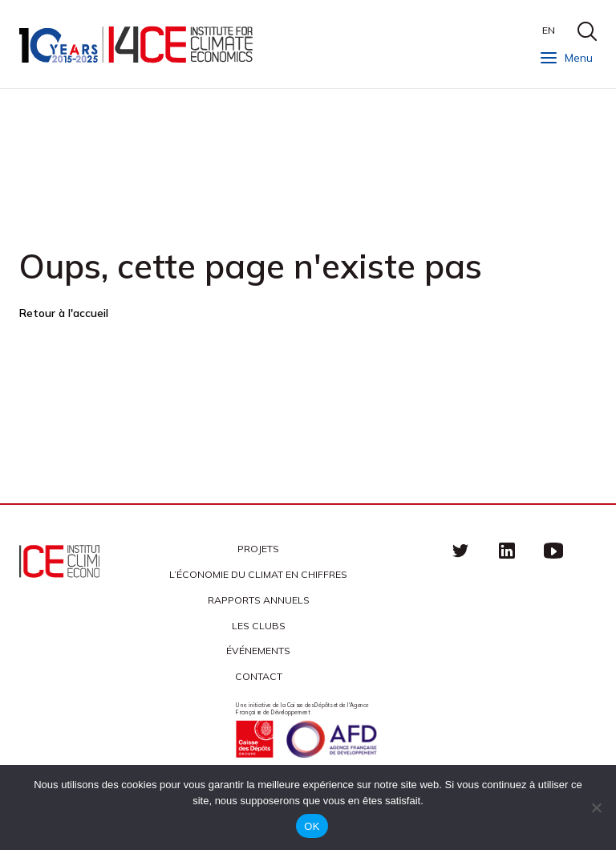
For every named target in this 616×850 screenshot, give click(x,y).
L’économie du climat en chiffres (258, 574)
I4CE (138, 45)
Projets (258, 549)
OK (312, 826)
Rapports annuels (259, 600)
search (587, 31)
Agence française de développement (331, 739)
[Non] (596, 807)
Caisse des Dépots (254, 739)
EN (549, 30)
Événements (258, 651)
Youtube (553, 551)
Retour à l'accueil (64, 313)
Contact (259, 676)
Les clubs (259, 626)
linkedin (507, 551)
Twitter (460, 551)
